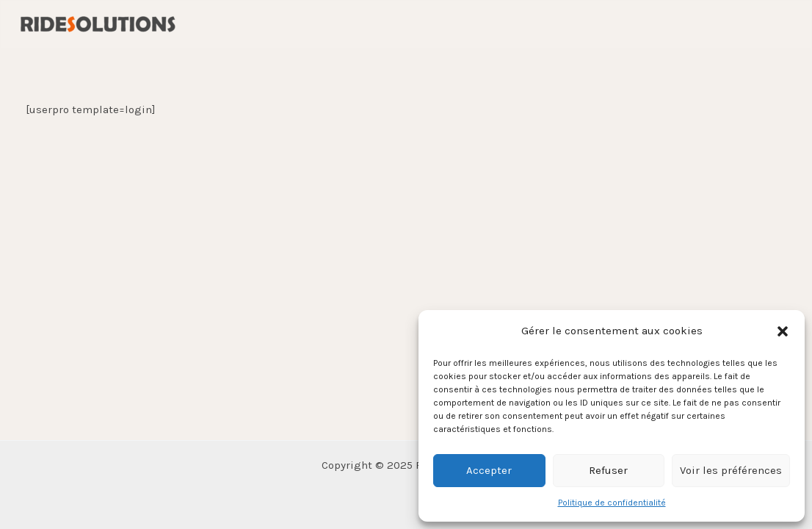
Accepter (489, 470)
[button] (783, 331)
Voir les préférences (731, 470)
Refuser (608, 470)
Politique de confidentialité (612, 503)
